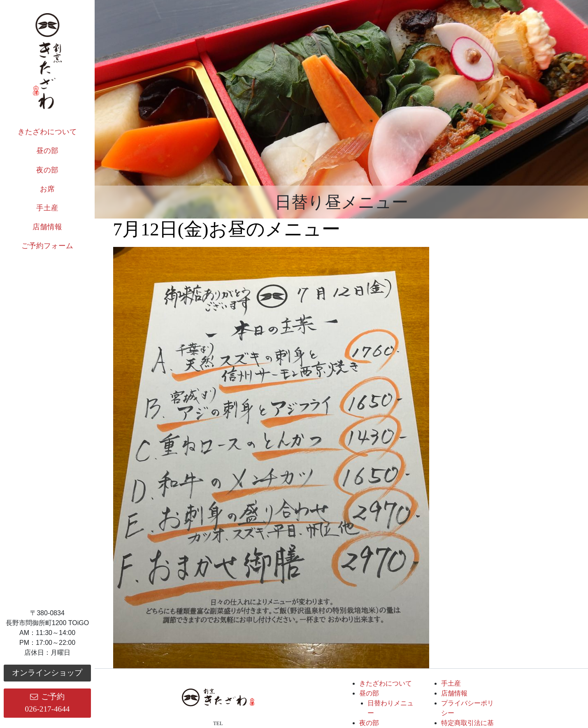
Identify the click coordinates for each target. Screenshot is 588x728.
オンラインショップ (47, 673)
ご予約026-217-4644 (48, 703)
